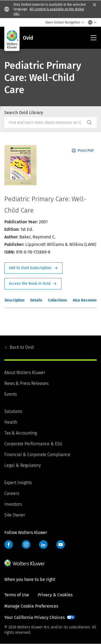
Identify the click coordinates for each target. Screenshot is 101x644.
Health (11, 422)
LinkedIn (43, 544)
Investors (13, 504)
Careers (12, 493)
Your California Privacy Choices (34, 617)
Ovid (22, 347)
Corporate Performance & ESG (33, 444)
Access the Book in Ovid (33, 284)
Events (11, 394)
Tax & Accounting (21, 433)
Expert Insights (18, 483)
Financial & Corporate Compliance (37, 455)
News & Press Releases (26, 383)
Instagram (26, 544)
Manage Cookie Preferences (31, 606)
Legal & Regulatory (22, 465)
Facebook (9, 544)
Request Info (33, 268)
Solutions (13, 411)
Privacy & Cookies (55, 595)
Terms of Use (17, 595)
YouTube (61, 544)
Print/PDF (83, 151)
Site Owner (15, 515)
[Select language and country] (91, 22)
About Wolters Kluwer (25, 373)
